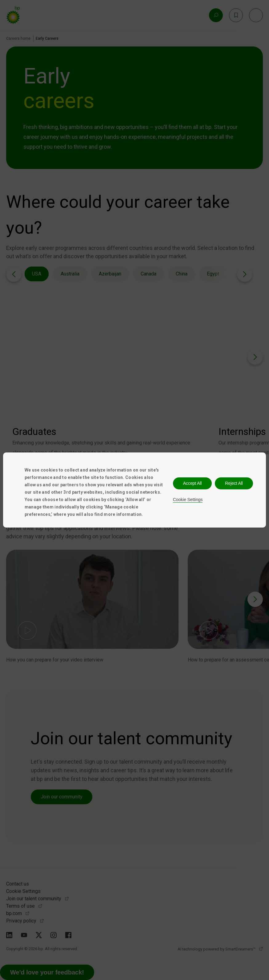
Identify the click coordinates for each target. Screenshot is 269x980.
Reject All (234, 483)
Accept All (192, 483)
